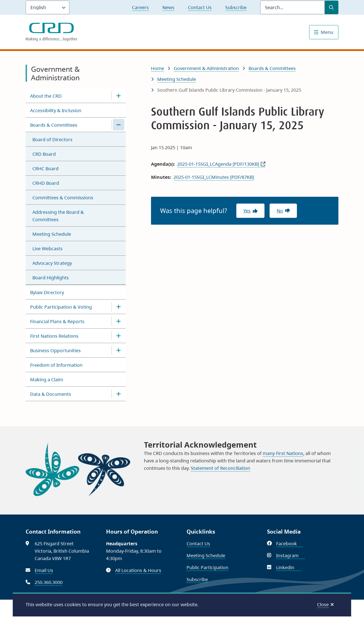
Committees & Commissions (63, 198)
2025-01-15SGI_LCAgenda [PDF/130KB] (218, 164)
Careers (140, 7)
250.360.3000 (49, 582)
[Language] (47, 7)
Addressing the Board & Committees (58, 216)
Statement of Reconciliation (221, 468)
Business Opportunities (55, 351)
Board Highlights (51, 278)
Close (323, 604)
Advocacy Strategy (52, 263)
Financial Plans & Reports (57, 321)
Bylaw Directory (47, 292)
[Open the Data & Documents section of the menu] (119, 394)
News (168, 7)
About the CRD (46, 96)
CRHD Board (46, 183)
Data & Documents (51, 394)
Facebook (290, 544)
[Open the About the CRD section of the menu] (119, 96)
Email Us (44, 570)
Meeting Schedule (52, 234)
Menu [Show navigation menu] (327, 32)
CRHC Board (45, 169)
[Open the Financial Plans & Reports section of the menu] (119, 321)
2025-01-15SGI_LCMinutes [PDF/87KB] (214, 177)
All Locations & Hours (138, 570)
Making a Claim (47, 380)
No (280, 211)
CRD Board (44, 154)
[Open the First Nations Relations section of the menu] (119, 336)
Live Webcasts (47, 249)
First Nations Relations (54, 336)
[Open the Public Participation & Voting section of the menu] (119, 307)
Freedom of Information (56, 365)
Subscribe (236, 7)
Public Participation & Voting (61, 307)
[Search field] (292, 7)
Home (158, 68)
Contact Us (200, 7)
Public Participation (207, 567)
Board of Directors (52, 140)
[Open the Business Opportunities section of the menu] (119, 350)
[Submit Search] (332, 7)
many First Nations (283, 453)
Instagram (290, 556)
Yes (247, 211)
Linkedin (288, 567)
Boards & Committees (54, 125)
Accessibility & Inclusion (56, 110)
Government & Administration (206, 68)
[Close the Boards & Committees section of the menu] (119, 125)
